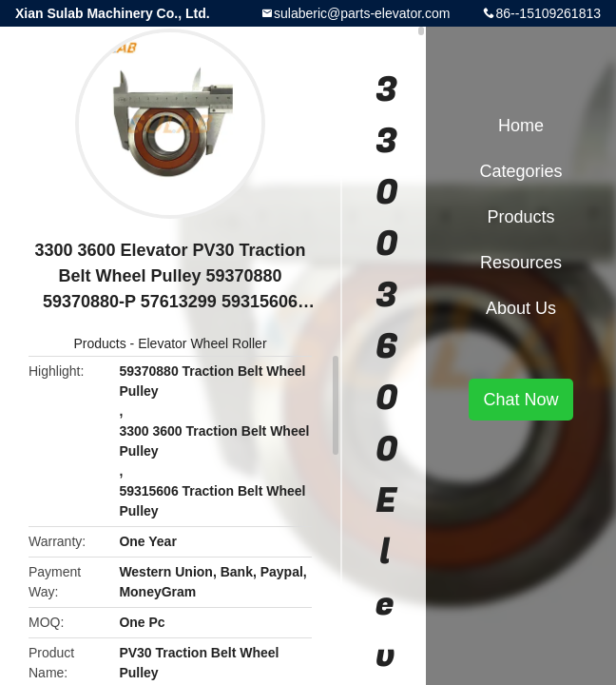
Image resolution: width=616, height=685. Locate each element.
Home (521, 126)
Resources (521, 263)
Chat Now (520, 400)
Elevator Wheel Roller (202, 343)
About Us (521, 308)
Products (99, 343)
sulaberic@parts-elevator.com (362, 13)
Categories (520, 171)
